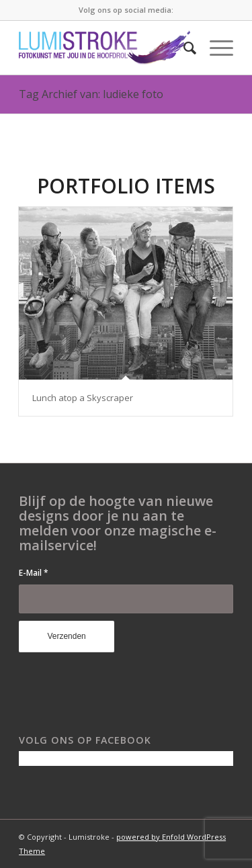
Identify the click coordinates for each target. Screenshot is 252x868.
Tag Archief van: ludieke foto (91, 94)
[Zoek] (183, 48)
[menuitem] (183, 48)
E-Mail (34, 573)
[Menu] (215, 48)
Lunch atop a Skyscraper (83, 398)
